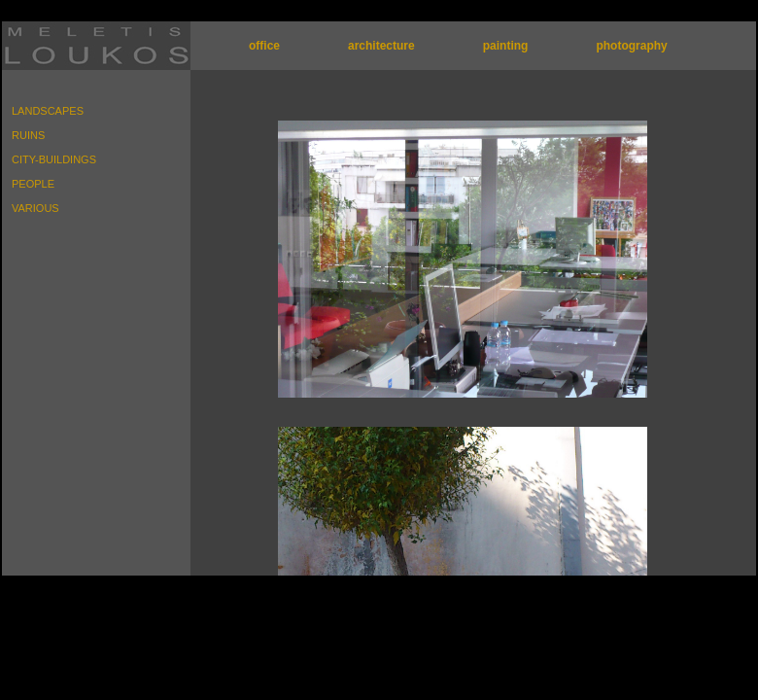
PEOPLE (33, 184)
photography (631, 46)
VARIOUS (35, 208)
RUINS (28, 135)
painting (506, 46)
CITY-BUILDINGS (54, 159)
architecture (381, 46)
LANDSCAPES (48, 111)
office (264, 46)
